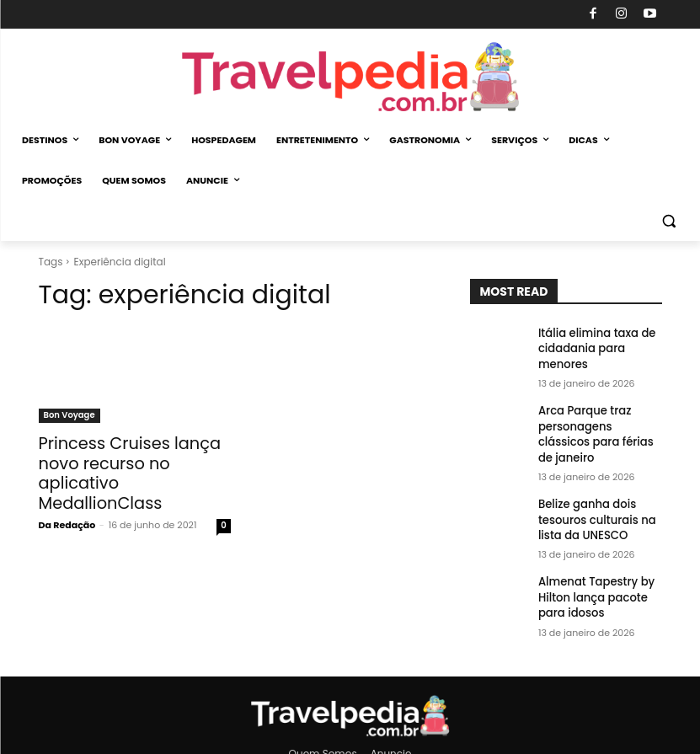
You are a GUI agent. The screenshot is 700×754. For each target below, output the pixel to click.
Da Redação (67, 500)
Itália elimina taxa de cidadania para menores (592, 347)
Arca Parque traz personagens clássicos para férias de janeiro (597, 420)
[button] (668, 221)
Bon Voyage (69, 415)
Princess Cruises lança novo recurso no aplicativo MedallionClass (134, 462)
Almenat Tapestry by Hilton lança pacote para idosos (591, 567)
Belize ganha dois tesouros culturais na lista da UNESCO (592, 494)
